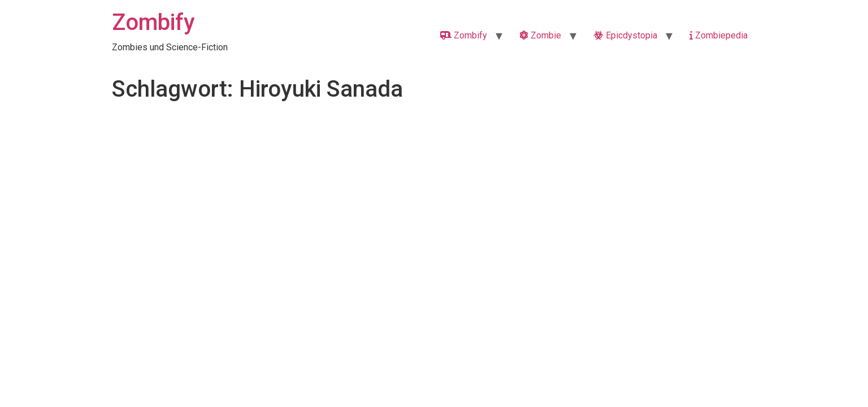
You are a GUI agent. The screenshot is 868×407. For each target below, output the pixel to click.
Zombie (540, 35)
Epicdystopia (625, 35)
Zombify (153, 22)
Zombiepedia (719, 35)
